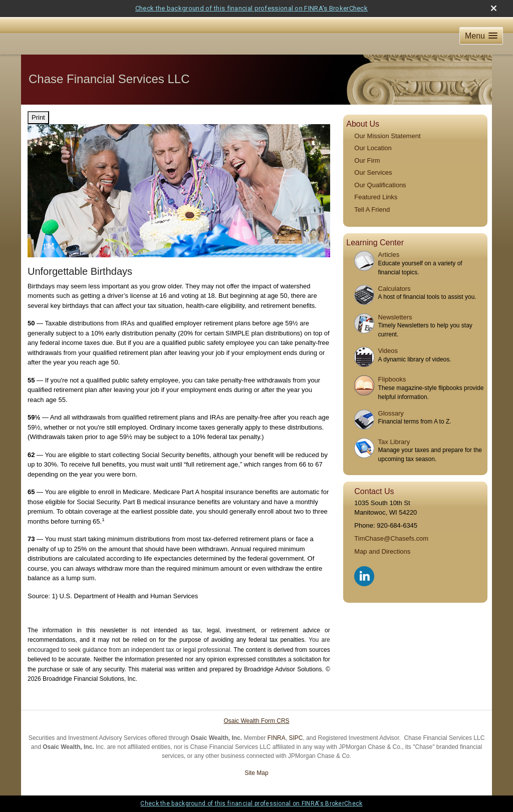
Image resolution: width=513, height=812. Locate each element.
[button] (481, 36)
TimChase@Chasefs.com (391, 538)
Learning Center (375, 243)
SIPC (296, 738)
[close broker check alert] (494, 8)
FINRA (277, 738)
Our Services (373, 172)
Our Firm (367, 160)
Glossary (391, 413)
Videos (388, 351)
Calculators (395, 289)
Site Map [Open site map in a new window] (256, 773)
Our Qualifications (380, 185)
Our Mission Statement (387, 136)
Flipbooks (392, 379)
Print (38, 117)
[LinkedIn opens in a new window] (365, 574)
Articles (389, 255)
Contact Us (374, 491)
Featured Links (376, 197)
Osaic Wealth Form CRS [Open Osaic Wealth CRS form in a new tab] (256, 721)
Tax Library (394, 442)
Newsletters (395, 317)
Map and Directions (382, 551)
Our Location (373, 148)
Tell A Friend (372, 210)
